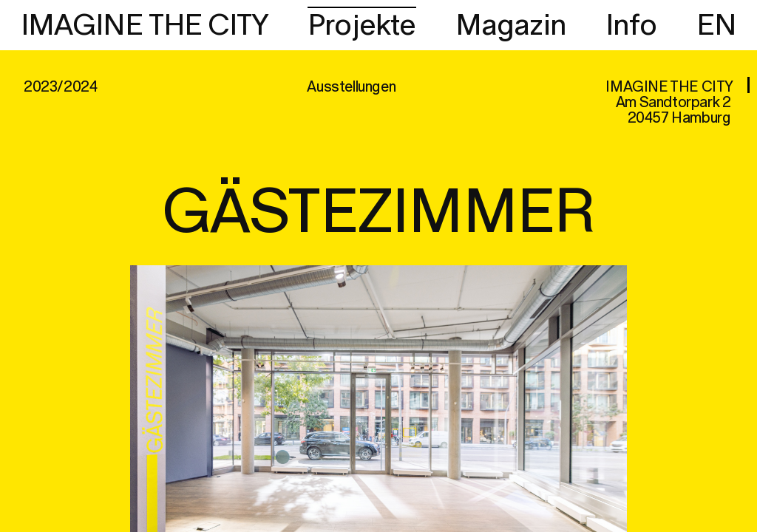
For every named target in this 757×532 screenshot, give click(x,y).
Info (631, 26)
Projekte (362, 26)
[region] (378, 266)
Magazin (511, 26)
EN (716, 26)
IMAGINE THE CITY (145, 26)
